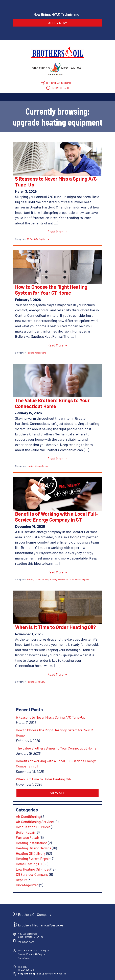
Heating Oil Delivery (54, 573)
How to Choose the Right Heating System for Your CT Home (56, 289)
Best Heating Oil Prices (29, 810)
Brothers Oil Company (30, 898)
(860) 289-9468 (60, 87)
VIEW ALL (58, 776)
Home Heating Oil (25, 847)
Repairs (17, 863)
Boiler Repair (21, 816)
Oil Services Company (74, 573)
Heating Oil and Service (33, 465)
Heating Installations (32, 352)
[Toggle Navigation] (57, 96)
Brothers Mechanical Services (37, 908)
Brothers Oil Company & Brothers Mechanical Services (54, 972)
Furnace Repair (23, 821)
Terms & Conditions (99, 972)
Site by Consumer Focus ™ (67, 976)
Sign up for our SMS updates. (38, 957)
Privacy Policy (41, 976)
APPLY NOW (57, 23)
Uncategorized (23, 868)
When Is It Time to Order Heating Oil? (51, 621)
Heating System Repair (29, 842)
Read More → (58, 231)
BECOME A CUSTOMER (60, 82)
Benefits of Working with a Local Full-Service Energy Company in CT (52, 516)
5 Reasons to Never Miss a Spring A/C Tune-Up (52, 181)
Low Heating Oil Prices (29, 853)
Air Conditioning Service (34, 238)
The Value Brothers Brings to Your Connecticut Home (48, 402)
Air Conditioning (24, 800)
